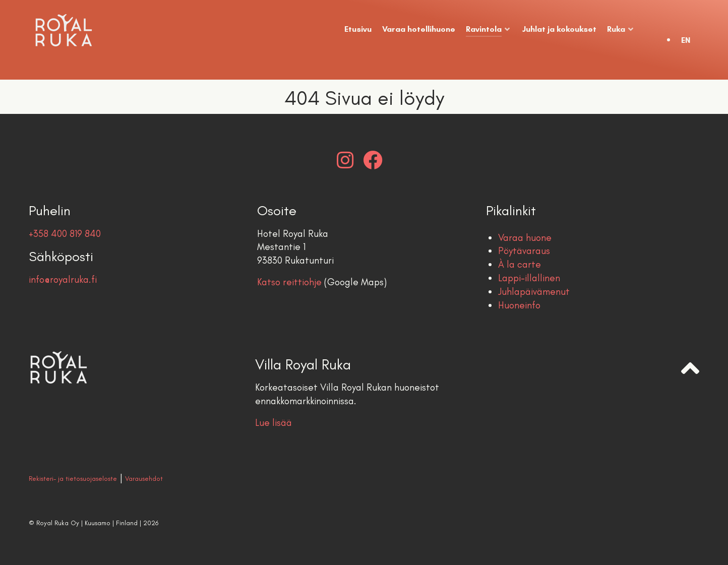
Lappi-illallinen (529, 278)
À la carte (520, 264)
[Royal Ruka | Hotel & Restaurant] (90, 30)
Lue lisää (274, 423)
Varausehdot (144, 479)
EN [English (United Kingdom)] (686, 40)
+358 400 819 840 (65, 234)
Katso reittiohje (289, 282)
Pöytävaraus (524, 251)
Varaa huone (525, 238)
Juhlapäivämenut (534, 292)
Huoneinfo (519, 305)
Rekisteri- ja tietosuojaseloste (73, 479)
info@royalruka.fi (63, 279)
